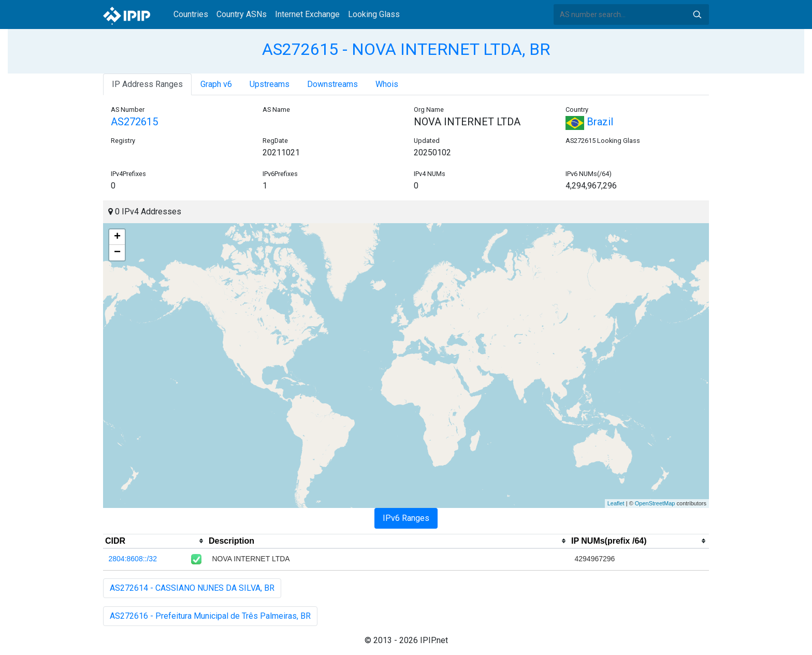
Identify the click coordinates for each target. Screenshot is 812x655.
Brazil (589, 122)
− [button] (117, 253)
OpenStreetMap (655, 503)
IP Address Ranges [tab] (147, 84)
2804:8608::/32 (133, 559)
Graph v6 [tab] (216, 84)
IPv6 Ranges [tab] (406, 518)
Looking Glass (374, 14)
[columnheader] (155, 541)
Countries (191, 14)
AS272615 (134, 122)
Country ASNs (242, 14)
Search (697, 14)
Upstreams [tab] (270, 84)
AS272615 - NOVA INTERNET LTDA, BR (406, 49)
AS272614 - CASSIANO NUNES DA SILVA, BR (192, 588)
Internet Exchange (307, 14)
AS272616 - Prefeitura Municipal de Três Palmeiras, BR (210, 616)
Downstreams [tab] (332, 84)
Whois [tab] (387, 84)
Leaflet (616, 503)
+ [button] (117, 237)
